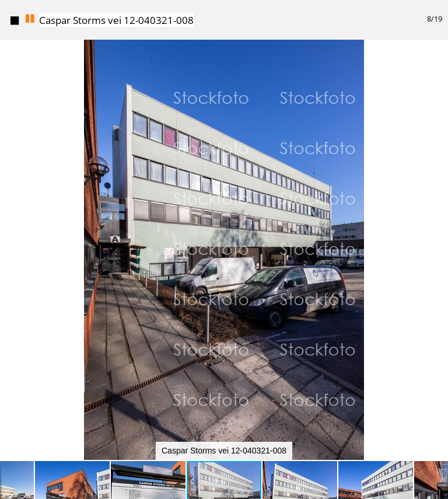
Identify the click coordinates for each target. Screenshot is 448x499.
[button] (437, 31)
